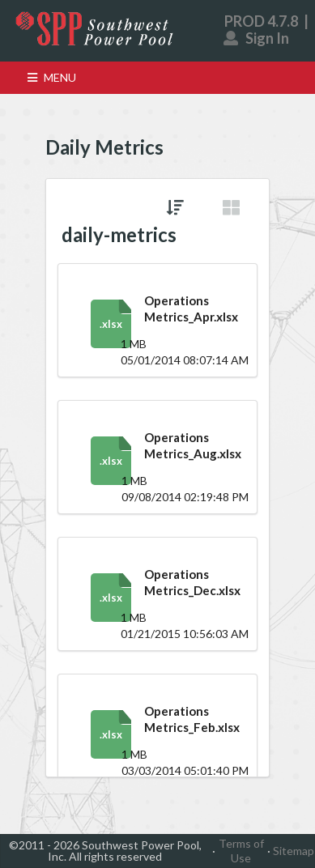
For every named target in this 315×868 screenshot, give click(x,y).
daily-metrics (119, 235)
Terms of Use (241, 851)
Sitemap (294, 851)
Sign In (257, 38)
